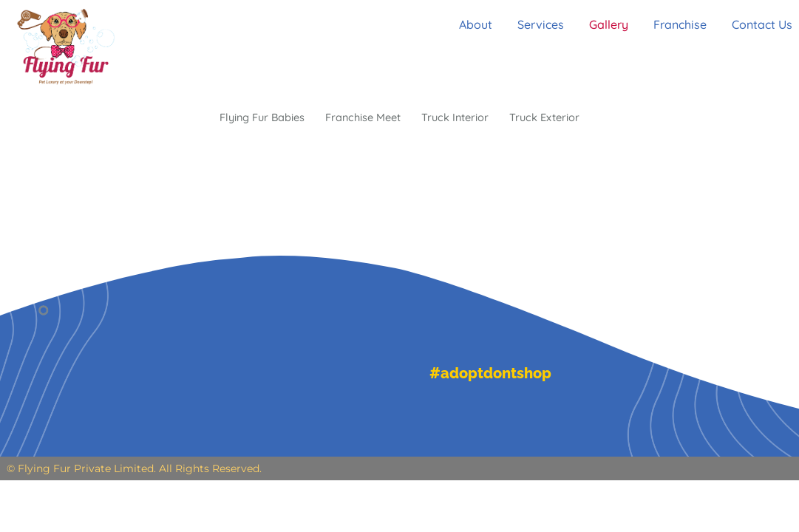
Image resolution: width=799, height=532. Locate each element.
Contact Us (769, 24)
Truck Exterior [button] (557, 118)
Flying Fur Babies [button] (252, 118)
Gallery (606, 24)
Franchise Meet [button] (362, 118)
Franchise (682, 24)
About (465, 24)
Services (534, 24)
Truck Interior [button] (461, 118)
